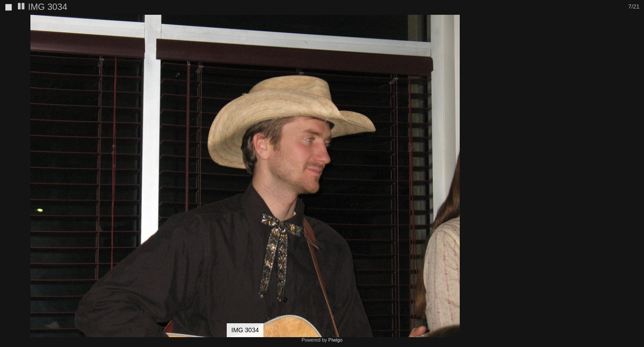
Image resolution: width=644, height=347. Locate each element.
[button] (482, 23)
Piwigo (335, 340)
